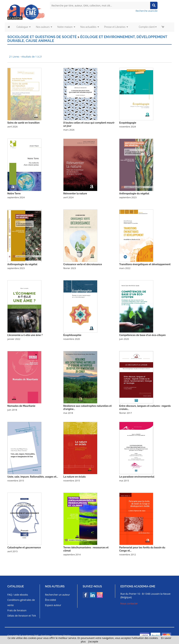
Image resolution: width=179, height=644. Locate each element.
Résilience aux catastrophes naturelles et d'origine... (87, 407)
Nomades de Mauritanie (21, 406)
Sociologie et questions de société (41, 37)
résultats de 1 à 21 (32, 56)
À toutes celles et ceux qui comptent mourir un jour (89, 124)
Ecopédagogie (128, 123)
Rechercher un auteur (58, 594)
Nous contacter (129, 603)
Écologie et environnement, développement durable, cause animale (86, 39)
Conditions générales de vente (21, 602)
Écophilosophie (72, 335)
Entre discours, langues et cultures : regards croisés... (145, 407)
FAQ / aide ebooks (18, 594)
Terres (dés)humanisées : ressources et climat (86, 549)
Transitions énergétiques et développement (145, 264)
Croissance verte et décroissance (83, 264)
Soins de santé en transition (23, 123)
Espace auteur (53, 605)
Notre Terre (14, 193)
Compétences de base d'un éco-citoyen (142, 335)
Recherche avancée (146, 11)
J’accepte (93, 641)
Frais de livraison (17, 610)
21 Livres (14, 56)
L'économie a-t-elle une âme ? (25, 335)
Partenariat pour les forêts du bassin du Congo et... (142, 549)
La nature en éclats (74, 477)
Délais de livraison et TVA (22, 615)
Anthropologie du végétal (134, 193)
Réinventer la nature (75, 193)
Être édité (51, 600)
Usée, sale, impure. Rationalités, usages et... (33, 477)
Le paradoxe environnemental (137, 477)
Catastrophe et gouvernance (24, 547)
